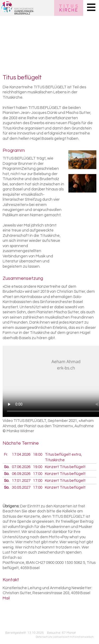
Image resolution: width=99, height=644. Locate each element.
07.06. (21, 467)
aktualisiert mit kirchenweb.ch (74, 637)
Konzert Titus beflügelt (65, 467)
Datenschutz (44, 637)
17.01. (21, 481)
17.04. (21, 455)
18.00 (38, 455)
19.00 (38, 467)
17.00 (38, 474)
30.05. (21, 487)
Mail (6, 598)
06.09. (21, 474)
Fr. (6, 455)
